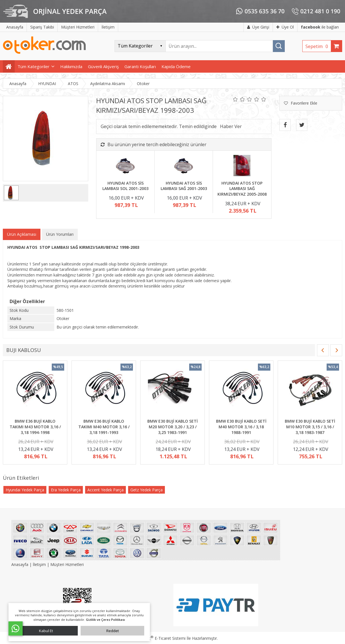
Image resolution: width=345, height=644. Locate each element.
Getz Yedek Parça (146, 490)
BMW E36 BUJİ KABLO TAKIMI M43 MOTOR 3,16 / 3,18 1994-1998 (35, 427)
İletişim (39, 564)
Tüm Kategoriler (34, 66)
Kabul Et (46, 631)
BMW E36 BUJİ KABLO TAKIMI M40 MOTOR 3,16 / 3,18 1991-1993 (104, 427)
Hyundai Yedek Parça (25, 490)
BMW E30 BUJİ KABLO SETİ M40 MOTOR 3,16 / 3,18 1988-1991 (241, 427)
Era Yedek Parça (66, 490)
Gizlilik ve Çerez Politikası (105, 620)
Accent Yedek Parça (105, 490)
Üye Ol (285, 27)
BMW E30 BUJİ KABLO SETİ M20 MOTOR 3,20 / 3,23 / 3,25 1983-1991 (172, 427)
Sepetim (318, 46)
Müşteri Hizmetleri (67, 564)
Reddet (113, 631)
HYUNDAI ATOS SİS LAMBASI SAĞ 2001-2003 (184, 186)
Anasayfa (20, 564)
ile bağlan (320, 27)
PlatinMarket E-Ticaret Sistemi (156, 638)
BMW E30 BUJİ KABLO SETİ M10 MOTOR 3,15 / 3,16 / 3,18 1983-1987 (310, 427)
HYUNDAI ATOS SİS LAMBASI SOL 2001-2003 (125, 186)
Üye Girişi (258, 27)
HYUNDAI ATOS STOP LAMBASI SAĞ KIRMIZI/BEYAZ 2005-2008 (242, 189)
